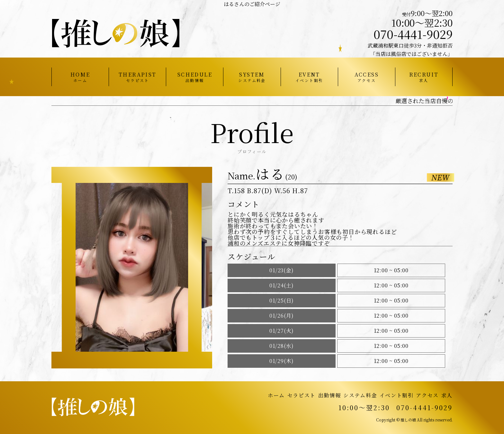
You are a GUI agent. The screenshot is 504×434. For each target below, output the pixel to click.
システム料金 (360, 395)
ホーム (276, 395)
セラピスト (301, 395)
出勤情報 (329, 395)
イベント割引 (397, 395)
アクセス (427, 395)
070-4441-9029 (413, 34)
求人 (447, 395)
